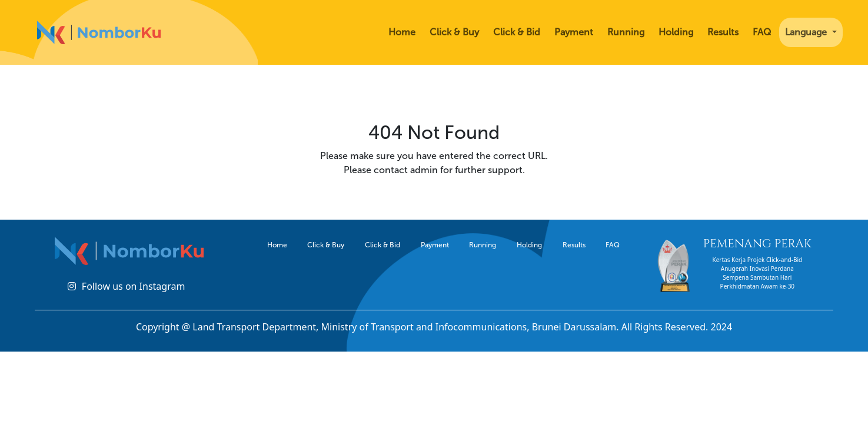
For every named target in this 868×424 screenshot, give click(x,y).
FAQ (762, 32)
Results (723, 32)
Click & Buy (454, 32)
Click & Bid (517, 32)
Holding (676, 32)
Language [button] (807, 32)
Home (402, 32)
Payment (574, 32)
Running (626, 32)
